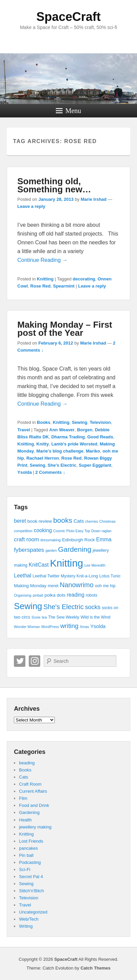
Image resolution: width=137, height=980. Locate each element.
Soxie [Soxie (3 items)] (36, 617)
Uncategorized (33, 912)
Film (23, 798)
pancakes (28, 848)
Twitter (20, 661)
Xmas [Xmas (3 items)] (84, 627)
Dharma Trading (68, 437)
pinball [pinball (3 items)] (38, 595)
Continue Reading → (42, 260)
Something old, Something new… (54, 185)
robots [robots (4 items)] (91, 595)
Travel (24, 430)
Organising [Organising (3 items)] (23, 595)
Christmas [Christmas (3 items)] (108, 521)
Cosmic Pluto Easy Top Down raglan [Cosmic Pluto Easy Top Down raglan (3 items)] (82, 531)
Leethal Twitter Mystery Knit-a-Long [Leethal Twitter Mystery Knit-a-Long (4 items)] (65, 576)
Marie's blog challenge (60, 451)
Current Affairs (33, 791)
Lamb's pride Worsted (74, 444)
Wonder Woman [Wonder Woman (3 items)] (27, 627)
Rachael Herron (43, 458)
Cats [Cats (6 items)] (78, 521)
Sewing (79, 422)
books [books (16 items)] (63, 520)
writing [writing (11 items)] (69, 626)
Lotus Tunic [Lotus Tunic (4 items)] (110, 576)
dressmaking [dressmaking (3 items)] (50, 540)
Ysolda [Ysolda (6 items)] (98, 626)
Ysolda (25, 472)
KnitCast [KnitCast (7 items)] (39, 565)
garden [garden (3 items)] (51, 550)
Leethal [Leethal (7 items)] (22, 576)
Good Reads (100, 437)
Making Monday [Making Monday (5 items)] (30, 586)
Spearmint (64, 286)
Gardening (29, 812)
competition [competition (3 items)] (23, 531)
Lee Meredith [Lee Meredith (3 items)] (95, 565)
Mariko (93, 451)
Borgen (85, 430)
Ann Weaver (62, 430)
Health (25, 820)
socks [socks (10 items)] (93, 607)
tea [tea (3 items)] (44, 617)
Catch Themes (96, 968)
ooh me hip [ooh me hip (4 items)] (105, 586)
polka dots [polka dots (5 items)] (55, 595)
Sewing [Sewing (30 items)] (28, 606)
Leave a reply (31, 206)
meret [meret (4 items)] (53, 586)
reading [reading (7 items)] (75, 595)
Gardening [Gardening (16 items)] (74, 549)
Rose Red (41, 286)
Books (44, 422)
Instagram (35, 661)
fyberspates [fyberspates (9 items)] (29, 550)
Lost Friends (31, 841)
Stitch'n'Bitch (31, 891)
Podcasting (30, 862)
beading (27, 763)
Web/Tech (29, 919)
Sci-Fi (25, 869)
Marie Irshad (94, 199)
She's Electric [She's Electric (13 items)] (63, 607)
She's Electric (62, 465)
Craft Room (30, 784)
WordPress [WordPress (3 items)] (50, 627)
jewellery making (35, 827)
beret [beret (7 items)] (20, 521)
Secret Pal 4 (31, 877)
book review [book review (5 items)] (40, 521)
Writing (26, 926)
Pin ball (26, 855)
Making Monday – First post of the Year (65, 329)
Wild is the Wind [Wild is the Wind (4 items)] (95, 617)
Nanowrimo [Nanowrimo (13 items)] (77, 585)
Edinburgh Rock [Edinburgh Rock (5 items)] (78, 540)
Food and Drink (34, 805)
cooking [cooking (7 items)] (43, 530)
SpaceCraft (68, 17)
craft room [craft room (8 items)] (26, 539)
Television (100, 422)
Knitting (45, 279)
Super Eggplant (95, 465)
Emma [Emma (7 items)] (104, 539)
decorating (84, 279)
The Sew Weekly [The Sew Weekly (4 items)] (64, 617)
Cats (24, 777)
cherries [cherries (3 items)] (92, 521)
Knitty (43, 444)
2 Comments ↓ (50, 472)
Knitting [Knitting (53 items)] (67, 563)
